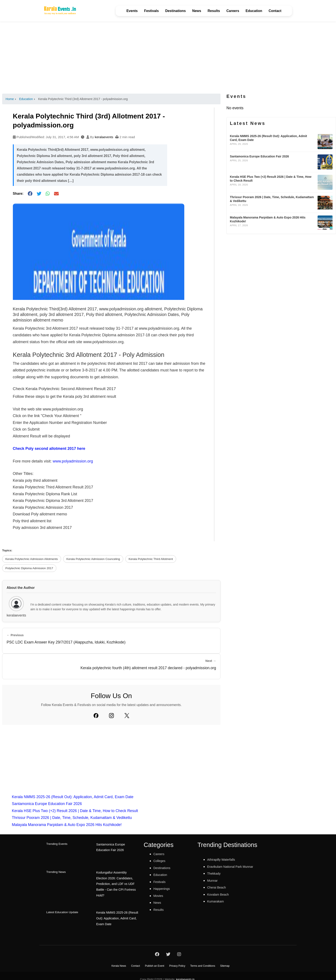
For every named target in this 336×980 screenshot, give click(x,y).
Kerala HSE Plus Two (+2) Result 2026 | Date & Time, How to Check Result (75, 811)
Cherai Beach (219, 887)
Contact (275, 11)
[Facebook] (96, 715)
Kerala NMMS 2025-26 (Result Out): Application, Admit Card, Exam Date (73, 797)
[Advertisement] (168, 58)
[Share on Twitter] (39, 194)
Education (254, 11)
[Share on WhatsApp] (48, 194)
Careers (233, 11)
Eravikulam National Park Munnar (235, 866)
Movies (159, 896)
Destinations (175, 11)
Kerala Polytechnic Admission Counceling (93, 559)
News (197, 11)
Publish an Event (154, 959)
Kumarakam (217, 901)
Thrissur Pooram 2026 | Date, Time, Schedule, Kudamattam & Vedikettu (72, 818)
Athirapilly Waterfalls (224, 859)
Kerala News (119, 959)
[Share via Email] (56, 194)
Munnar (214, 880)
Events (132, 11)
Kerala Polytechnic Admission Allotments (32, 559)
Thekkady (215, 873)
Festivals (151, 11)
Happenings (163, 889)
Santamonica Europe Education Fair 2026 (47, 804)
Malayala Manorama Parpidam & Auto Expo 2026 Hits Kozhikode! (67, 825)
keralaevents (104, 137)
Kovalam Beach (220, 894)
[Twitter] (127, 715)
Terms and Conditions (203, 959)
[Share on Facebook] (30, 194)
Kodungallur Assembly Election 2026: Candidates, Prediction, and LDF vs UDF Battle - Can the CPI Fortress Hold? (116, 880)
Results (214, 11)
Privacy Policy (177, 959)
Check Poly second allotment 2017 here (49, 449)
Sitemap (225, 959)
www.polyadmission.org (73, 461)
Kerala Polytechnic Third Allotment (151, 559)
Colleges (161, 861)
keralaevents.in (185, 972)
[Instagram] (111, 715)
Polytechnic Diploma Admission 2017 (29, 568)
